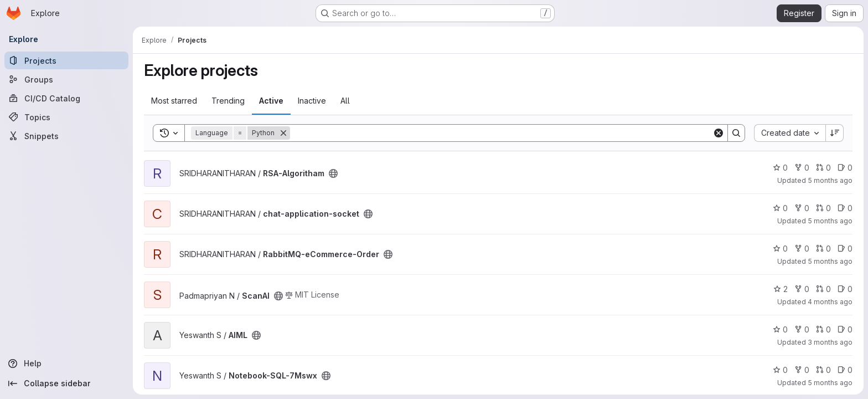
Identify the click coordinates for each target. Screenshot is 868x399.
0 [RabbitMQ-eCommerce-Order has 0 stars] (780, 249)
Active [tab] (271, 101)
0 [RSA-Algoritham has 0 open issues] (845, 168)
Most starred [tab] (174, 101)
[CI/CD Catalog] (66, 98)
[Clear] (719, 133)
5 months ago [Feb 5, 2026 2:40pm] (830, 261)
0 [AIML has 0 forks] (802, 329)
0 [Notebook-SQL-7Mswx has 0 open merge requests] (823, 370)
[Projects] (66, 60)
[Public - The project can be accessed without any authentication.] (333, 173)
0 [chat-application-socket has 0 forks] (802, 208)
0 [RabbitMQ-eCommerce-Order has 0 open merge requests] (823, 249)
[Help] (66, 364)
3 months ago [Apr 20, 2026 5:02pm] (830, 342)
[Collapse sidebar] (66, 383)
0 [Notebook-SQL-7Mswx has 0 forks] (802, 370)
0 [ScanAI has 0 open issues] (845, 289)
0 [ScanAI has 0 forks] (802, 289)
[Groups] (66, 79)
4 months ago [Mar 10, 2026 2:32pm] (830, 302)
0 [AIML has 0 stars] (780, 329)
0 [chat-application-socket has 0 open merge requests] (823, 208)
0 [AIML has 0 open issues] (845, 329)
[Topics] (66, 117)
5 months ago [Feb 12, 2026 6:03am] (830, 221)
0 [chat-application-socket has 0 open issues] (845, 208)
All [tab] (345, 101)
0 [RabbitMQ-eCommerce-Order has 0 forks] (802, 249)
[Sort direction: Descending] (835, 133)
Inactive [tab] (312, 101)
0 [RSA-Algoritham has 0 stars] (780, 168)
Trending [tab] (228, 101)
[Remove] (283, 133)
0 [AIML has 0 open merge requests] (823, 329)
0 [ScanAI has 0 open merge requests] (823, 289)
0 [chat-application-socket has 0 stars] (780, 208)
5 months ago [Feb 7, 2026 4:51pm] (830, 180)
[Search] (501, 133)
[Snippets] (66, 136)
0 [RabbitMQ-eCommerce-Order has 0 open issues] (845, 249)
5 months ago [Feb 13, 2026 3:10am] (830, 383)
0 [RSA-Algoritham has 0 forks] (802, 168)
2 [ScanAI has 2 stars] (781, 289)
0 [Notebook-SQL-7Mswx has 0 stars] (780, 370)
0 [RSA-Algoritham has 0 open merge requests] (823, 168)
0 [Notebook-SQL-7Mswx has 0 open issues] (845, 370)
